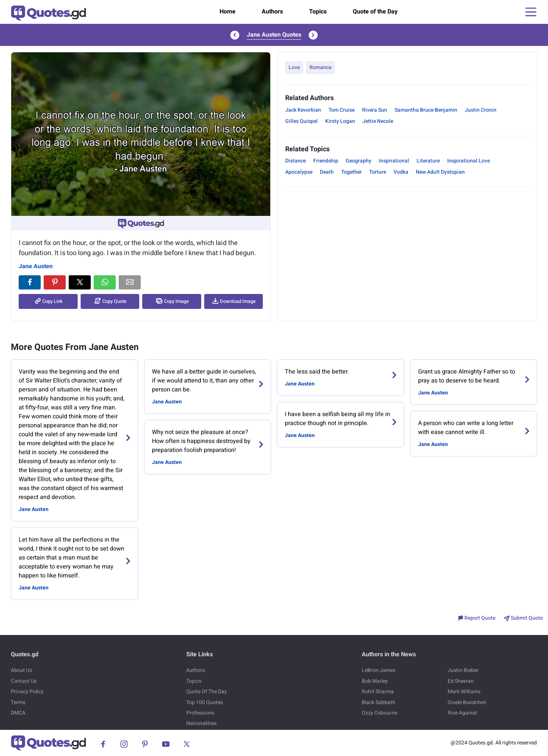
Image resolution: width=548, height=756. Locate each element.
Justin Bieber (463, 670)
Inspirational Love (468, 161)
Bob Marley (375, 681)
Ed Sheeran (461, 681)
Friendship (326, 161)
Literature (428, 161)
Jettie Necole (378, 121)
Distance (295, 161)
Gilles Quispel (301, 121)
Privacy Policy (27, 692)
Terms (18, 702)
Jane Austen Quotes (274, 35)
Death (327, 172)
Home (228, 12)
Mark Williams (464, 692)
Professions (200, 713)
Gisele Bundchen (467, 702)
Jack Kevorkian (303, 110)
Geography (359, 161)
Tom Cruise (342, 110)
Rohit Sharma (378, 692)
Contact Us (24, 681)
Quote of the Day (375, 12)
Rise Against (462, 713)
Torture (378, 172)
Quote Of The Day (207, 692)
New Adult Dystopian (440, 172)
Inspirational (394, 161)
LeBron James (379, 670)
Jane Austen (36, 266)
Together (351, 172)
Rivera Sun (375, 110)
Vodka (401, 172)
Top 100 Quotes (205, 702)
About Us (21, 670)
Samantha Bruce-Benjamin (426, 110)
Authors (272, 12)
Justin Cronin (481, 110)
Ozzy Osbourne (379, 713)
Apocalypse (299, 172)
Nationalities (201, 723)
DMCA (18, 713)
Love (294, 67)
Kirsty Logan (340, 121)
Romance (320, 67)
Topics (318, 12)
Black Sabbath (379, 702)
